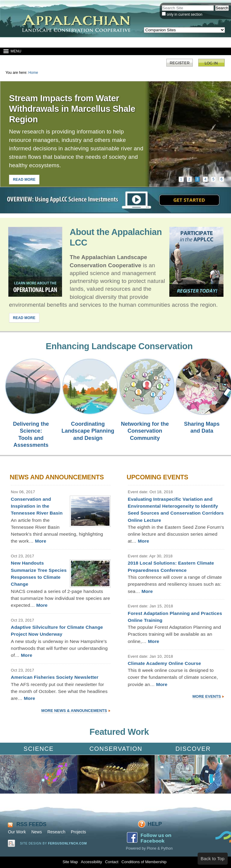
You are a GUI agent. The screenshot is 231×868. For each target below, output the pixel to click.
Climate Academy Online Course (165, 663)
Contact (112, 862)
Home (33, 73)
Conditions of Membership (144, 862)
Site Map (70, 862)
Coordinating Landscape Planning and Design (88, 431)
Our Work (17, 832)
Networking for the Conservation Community (145, 431)
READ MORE (24, 180)
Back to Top (213, 859)
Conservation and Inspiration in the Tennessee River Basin (37, 506)
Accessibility (91, 862)
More (41, 541)
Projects (78, 832)
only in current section (184, 14)
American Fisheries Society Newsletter (55, 677)
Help (155, 824)
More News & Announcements (74, 711)
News (37, 832)
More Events (207, 696)
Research (56, 832)
